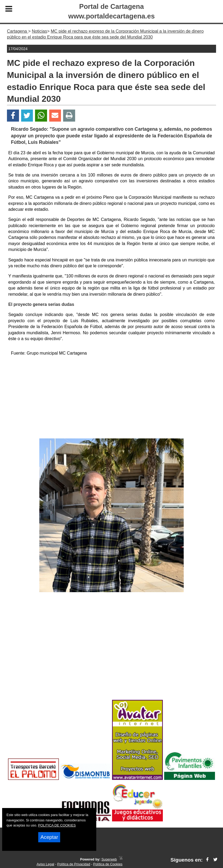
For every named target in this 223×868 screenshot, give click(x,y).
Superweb (109, 859)
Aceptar (49, 837)
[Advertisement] (111, 398)
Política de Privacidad (74, 864)
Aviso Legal (45, 864)
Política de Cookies (108, 864)
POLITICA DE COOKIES (57, 825)
